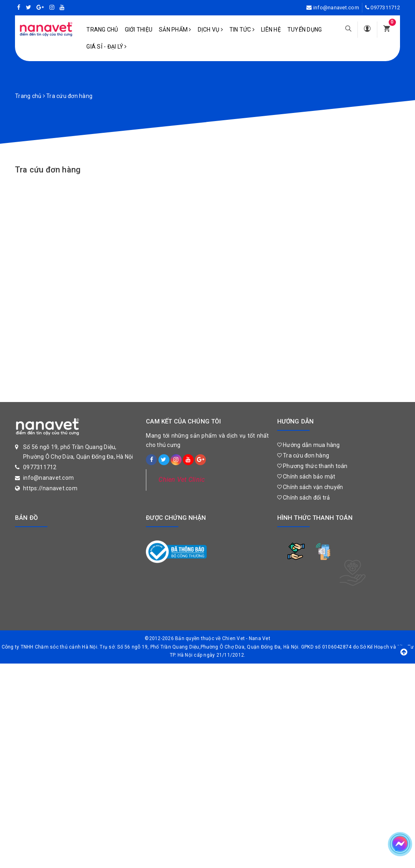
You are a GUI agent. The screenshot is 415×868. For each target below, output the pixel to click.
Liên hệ (271, 30)
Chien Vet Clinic (182, 480)
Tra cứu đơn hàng (48, 170)
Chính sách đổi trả (304, 498)
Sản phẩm (175, 30)
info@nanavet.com (336, 7)
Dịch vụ (210, 30)
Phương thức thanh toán (312, 466)
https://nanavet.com (50, 488)
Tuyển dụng (305, 30)
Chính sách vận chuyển (310, 487)
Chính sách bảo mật (306, 477)
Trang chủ (102, 30)
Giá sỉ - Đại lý (106, 47)
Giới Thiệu (139, 30)
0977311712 (385, 7)
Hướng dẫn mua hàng (309, 445)
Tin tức (242, 30)
